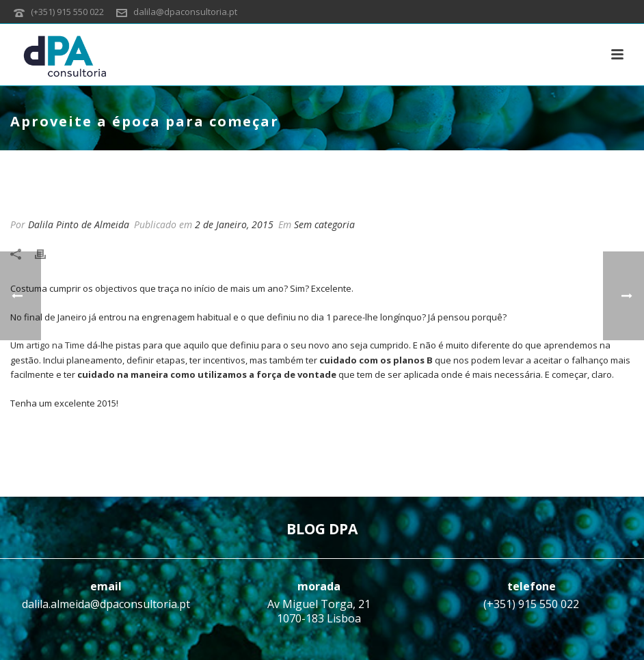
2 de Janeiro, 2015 (234, 224)
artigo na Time (55, 345)
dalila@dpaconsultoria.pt (185, 12)
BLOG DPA (322, 529)
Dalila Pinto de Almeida (79, 224)
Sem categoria (324, 224)
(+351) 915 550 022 (67, 12)
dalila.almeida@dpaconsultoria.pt (106, 604)
